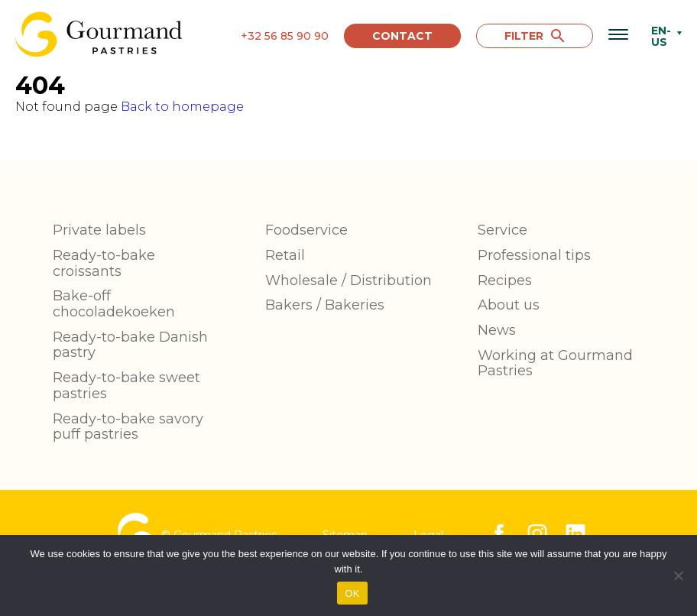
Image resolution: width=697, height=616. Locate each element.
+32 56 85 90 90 (285, 36)
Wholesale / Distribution (348, 280)
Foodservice (306, 230)
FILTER (534, 36)
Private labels (99, 230)
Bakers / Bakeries (325, 305)
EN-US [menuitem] (661, 36)
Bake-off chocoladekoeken (114, 304)
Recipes (505, 280)
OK (352, 593)
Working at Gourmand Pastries (555, 363)
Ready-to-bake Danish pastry (130, 345)
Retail (285, 255)
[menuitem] (663, 36)
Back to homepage (182, 107)
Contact (402, 36)
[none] (663, 36)
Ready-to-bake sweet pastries (126, 386)
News (497, 330)
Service (502, 230)
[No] (678, 575)
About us (509, 305)
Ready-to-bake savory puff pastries (128, 427)
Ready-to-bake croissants (104, 263)
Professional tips (534, 255)
